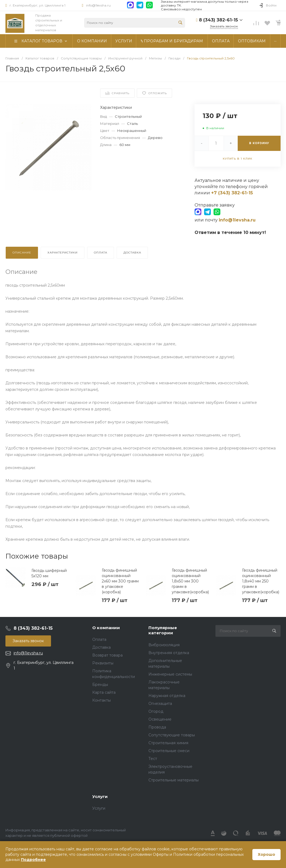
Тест (153, 759)
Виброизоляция (164, 645)
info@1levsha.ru (98, 5)
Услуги (100, 796)
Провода (157, 727)
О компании (106, 628)
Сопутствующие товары (172, 735)
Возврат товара (107, 655)
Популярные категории (163, 630)
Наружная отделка (167, 696)
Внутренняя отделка (169, 653)
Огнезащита (160, 704)
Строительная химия (168, 743)
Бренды (100, 685)
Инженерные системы (170, 674)
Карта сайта (104, 692)
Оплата (99, 639)
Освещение (160, 719)
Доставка (101, 647)
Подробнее (33, 860)
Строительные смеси (169, 751)
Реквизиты (103, 663)
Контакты (101, 700)
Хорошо (266, 854)
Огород (156, 711)
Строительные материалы (174, 780)
